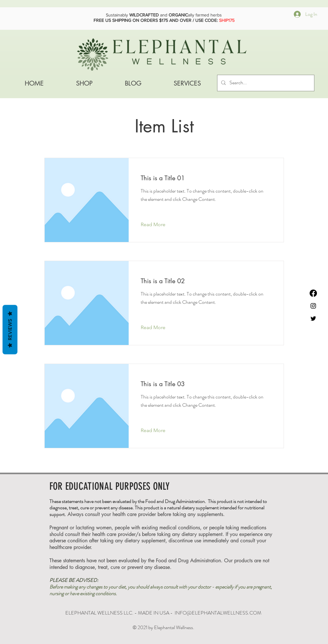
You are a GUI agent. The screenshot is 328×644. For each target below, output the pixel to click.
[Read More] (158, 225)
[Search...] (265, 83)
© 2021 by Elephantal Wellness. (163, 627)
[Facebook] (313, 293)
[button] (187, 83)
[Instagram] (313, 306)
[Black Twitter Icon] (313, 319)
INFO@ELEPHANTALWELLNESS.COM (218, 613)
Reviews (10, 329)
